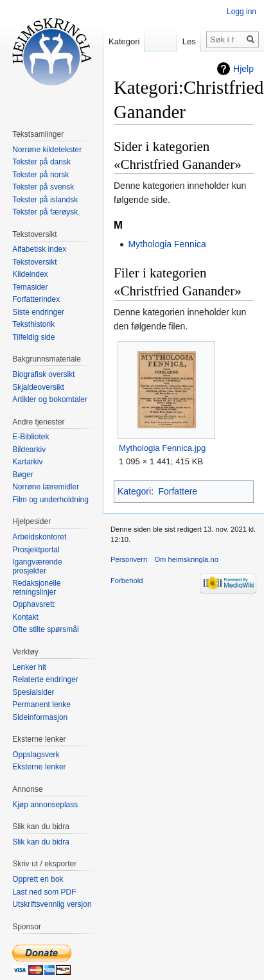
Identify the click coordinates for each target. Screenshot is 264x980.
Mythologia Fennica (167, 244)
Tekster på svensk (43, 187)
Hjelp (243, 69)
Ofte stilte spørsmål (45, 629)
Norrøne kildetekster (47, 150)
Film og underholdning (50, 500)
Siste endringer (38, 312)
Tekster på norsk (40, 175)
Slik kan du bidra (41, 842)
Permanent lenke (41, 704)
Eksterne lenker (39, 767)
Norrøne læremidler (46, 487)
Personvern (129, 559)
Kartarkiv (27, 462)
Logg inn (242, 12)
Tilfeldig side (33, 337)
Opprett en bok (38, 879)
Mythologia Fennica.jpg (162, 448)
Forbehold (127, 581)
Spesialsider (33, 692)
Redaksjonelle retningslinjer (36, 588)
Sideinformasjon (40, 717)
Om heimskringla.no (186, 559)
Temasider (30, 287)
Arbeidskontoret (39, 537)
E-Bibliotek (31, 437)
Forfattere (178, 491)
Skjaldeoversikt (38, 387)
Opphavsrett (33, 604)
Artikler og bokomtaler (50, 399)
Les (189, 41)
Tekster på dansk (41, 162)
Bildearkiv (29, 450)
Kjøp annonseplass (45, 805)
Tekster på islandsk (45, 200)
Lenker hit (29, 667)
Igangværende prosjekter (37, 566)
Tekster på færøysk (45, 212)
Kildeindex (30, 274)
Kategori (134, 491)
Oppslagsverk (36, 755)
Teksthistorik (33, 324)
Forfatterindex (36, 299)
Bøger (23, 475)
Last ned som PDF (44, 892)
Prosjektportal (36, 550)
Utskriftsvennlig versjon (52, 904)
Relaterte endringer (45, 679)
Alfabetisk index (39, 249)
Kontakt (25, 617)
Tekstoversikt (34, 262)
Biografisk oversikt (43, 374)
